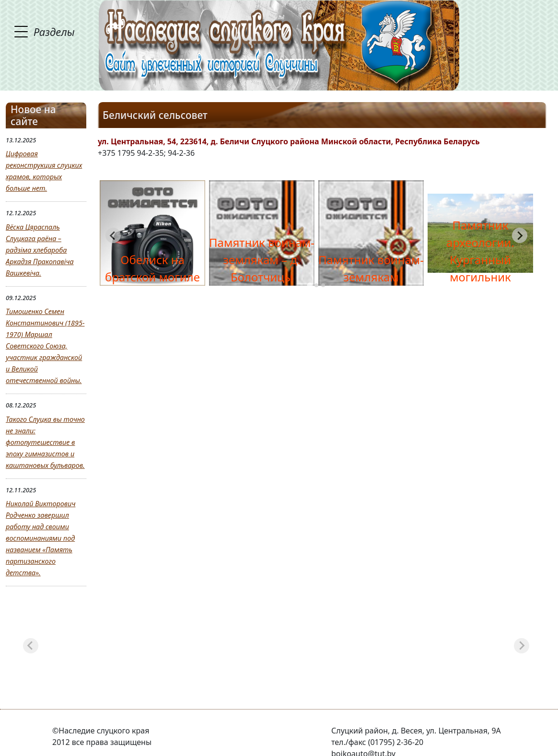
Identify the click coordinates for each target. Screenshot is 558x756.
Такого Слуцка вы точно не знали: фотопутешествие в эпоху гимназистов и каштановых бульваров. (45, 442)
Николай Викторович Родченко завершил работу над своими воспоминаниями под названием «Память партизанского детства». (41, 538)
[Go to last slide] (113, 235)
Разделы (54, 32)
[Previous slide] (31, 646)
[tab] (309, 285)
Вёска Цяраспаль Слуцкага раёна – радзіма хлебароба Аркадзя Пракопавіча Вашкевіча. (40, 250)
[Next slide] (520, 235)
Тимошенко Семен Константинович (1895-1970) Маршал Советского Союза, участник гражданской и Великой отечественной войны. (45, 346)
